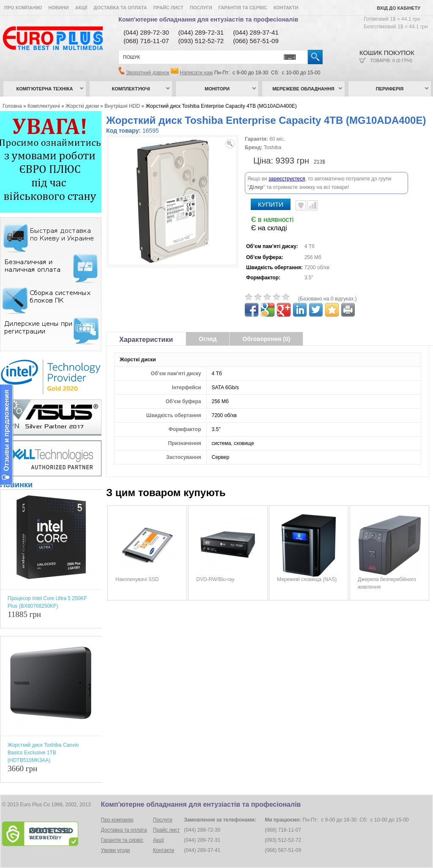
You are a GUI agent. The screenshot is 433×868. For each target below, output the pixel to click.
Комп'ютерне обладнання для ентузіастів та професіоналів (208, 19)
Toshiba (273, 147)
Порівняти (313, 183)
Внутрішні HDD (122, 106)
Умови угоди (116, 850)
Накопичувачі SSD (137, 557)
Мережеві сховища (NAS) (307, 557)
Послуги (201, 8)
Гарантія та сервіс (243, 8)
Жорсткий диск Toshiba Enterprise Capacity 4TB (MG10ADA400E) (221, 106)
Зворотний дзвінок (148, 73)
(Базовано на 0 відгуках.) (327, 277)
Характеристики (146, 318)
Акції (81, 8)
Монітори (217, 89)
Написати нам (196, 73)
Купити (271, 182)
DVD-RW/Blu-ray (215, 557)
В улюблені (301, 183)
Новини (58, 8)
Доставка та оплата (120, 8)
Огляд (208, 317)
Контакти (286, 8)
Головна (12, 106)
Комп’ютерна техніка (45, 89)
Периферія (390, 89)
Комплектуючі (131, 89)
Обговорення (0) (266, 317)
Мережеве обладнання (303, 89)
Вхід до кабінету (399, 8)
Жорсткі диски (82, 106)
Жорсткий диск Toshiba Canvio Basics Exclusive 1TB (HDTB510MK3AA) (43, 753)
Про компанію (23, 8)
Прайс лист (169, 8)
